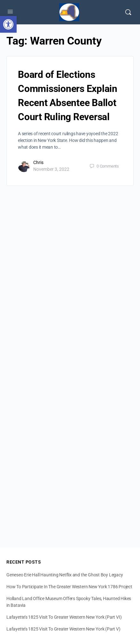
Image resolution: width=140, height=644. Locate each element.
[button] (8, 24)
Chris (38, 162)
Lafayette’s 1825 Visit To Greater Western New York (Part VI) (64, 617)
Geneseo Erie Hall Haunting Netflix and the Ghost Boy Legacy (65, 575)
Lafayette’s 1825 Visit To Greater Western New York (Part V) (63, 629)
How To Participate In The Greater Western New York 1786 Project (69, 587)
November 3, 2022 (51, 169)
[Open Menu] (10, 12)
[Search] (128, 12)
